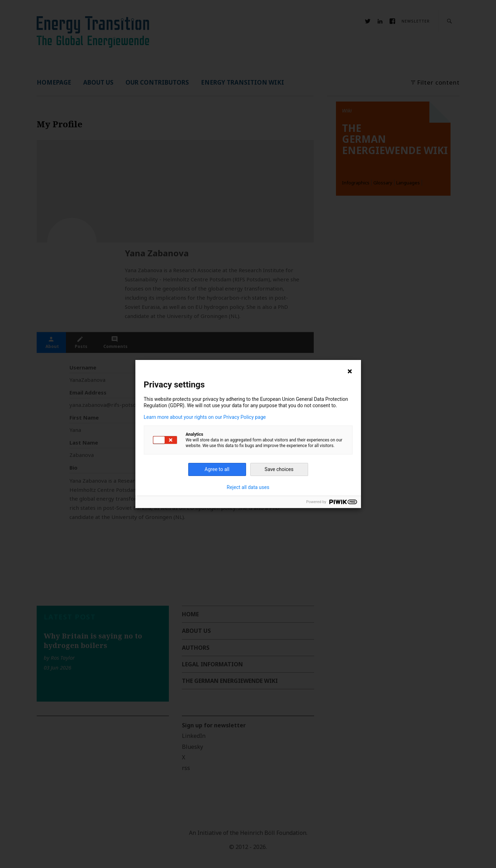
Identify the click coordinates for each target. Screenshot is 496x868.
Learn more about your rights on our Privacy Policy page (205, 417)
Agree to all (217, 469)
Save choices (279, 469)
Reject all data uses (248, 487)
